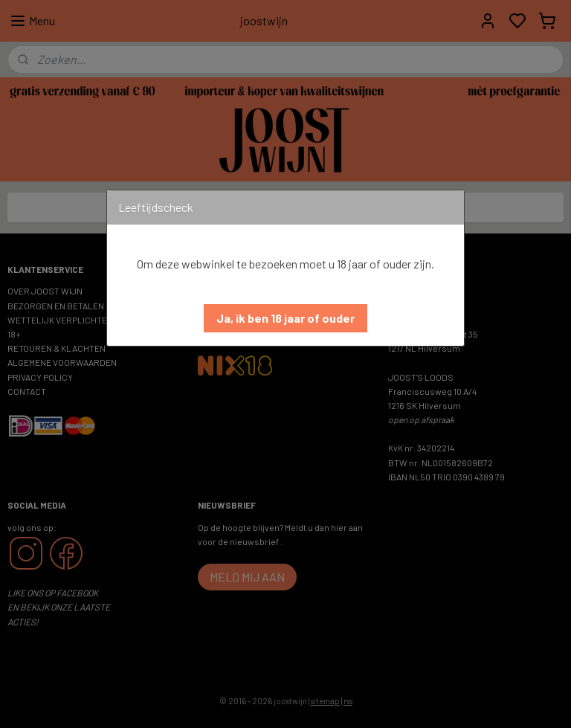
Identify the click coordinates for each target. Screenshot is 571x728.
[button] (285, 318)
